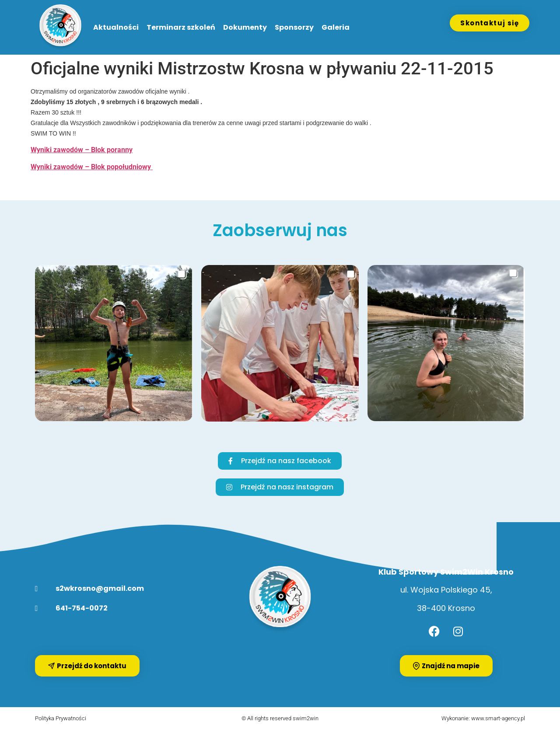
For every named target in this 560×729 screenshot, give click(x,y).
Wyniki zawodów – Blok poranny (82, 150)
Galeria (336, 27)
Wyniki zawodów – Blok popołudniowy (92, 167)
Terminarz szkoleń (181, 27)
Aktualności (116, 27)
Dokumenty (245, 27)
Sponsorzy (294, 27)
